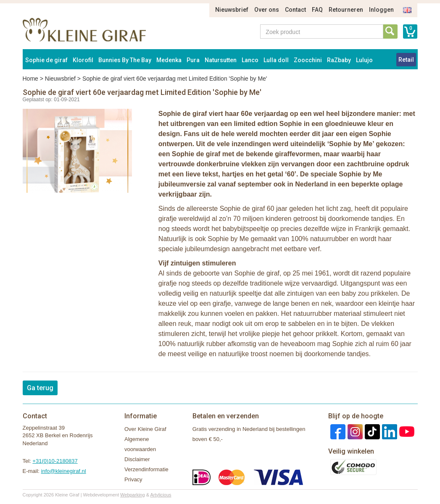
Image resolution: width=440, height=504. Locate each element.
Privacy (133, 479)
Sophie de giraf (46, 60)
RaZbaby (339, 60)
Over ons (267, 10)
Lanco (250, 60)
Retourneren (346, 10)
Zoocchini (308, 60)
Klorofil (83, 60)
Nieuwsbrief (232, 10)
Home (30, 79)
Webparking (133, 495)
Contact (295, 10)
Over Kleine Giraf (145, 429)
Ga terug (40, 388)
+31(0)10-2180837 (55, 461)
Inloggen (381, 10)
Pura (193, 60)
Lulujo (364, 60)
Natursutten (221, 60)
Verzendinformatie (146, 469)
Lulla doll (276, 60)
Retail (406, 60)
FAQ (317, 10)
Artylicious (161, 495)
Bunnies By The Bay (125, 60)
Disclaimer (137, 459)
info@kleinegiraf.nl (64, 471)
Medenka (169, 60)
